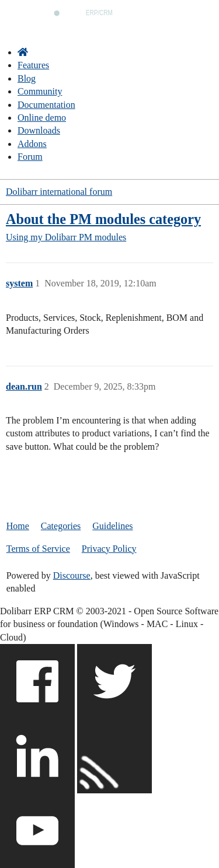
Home (18, 526)
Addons (32, 144)
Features (33, 65)
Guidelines (112, 526)
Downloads (39, 130)
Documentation (46, 105)
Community (40, 91)
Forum (30, 157)
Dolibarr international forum (59, 192)
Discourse (72, 575)
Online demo (42, 118)
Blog (27, 78)
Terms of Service (38, 549)
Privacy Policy (109, 549)
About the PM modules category (103, 219)
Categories (61, 526)
